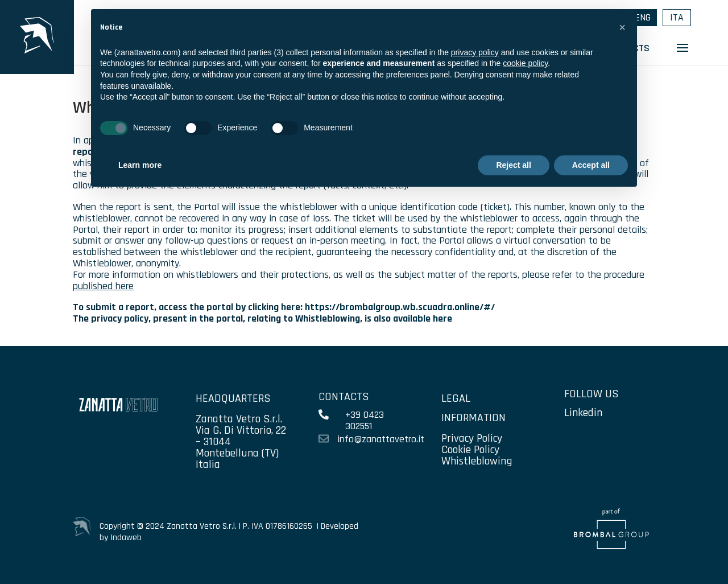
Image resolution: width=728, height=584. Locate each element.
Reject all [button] (513, 165)
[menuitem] (677, 18)
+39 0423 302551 (365, 420)
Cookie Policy (470, 450)
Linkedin (583, 413)
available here (423, 318)
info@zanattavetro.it (381, 439)
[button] (622, 27)
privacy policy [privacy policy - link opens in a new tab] (475, 52)
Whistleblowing (477, 461)
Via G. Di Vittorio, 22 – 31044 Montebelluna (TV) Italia (241, 447)
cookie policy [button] (525, 63)
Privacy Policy (472, 438)
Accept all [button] (591, 165)
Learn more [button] (140, 165)
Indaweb (126, 538)
